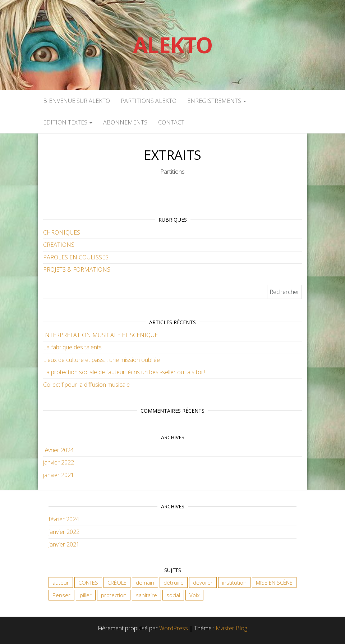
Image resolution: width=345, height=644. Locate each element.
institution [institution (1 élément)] (234, 582)
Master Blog (231, 628)
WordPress (174, 628)
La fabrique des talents (72, 347)
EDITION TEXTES (68, 122)
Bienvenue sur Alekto (77, 101)
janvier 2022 (59, 462)
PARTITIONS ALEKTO (149, 101)
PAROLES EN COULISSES (76, 257)
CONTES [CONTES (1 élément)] (88, 582)
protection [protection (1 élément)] (114, 595)
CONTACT (171, 122)
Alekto (173, 45)
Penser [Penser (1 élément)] (61, 595)
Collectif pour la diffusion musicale (86, 385)
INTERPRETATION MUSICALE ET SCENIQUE (100, 335)
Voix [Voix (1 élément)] (194, 595)
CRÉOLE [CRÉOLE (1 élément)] (117, 582)
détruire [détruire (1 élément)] (174, 582)
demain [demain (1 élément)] (145, 582)
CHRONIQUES (62, 232)
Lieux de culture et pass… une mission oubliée (102, 360)
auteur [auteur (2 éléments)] (61, 582)
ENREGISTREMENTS (217, 101)
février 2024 (58, 450)
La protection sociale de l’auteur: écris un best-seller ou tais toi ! (124, 372)
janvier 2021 (59, 475)
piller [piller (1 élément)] (86, 595)
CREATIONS (59, 245)
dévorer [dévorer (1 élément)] (203, 582)
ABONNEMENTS (125, 122)
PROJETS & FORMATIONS (77, 269)
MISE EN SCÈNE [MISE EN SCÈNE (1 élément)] (274, 582)
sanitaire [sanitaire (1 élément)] (146, 595)
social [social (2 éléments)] (173, 595)
